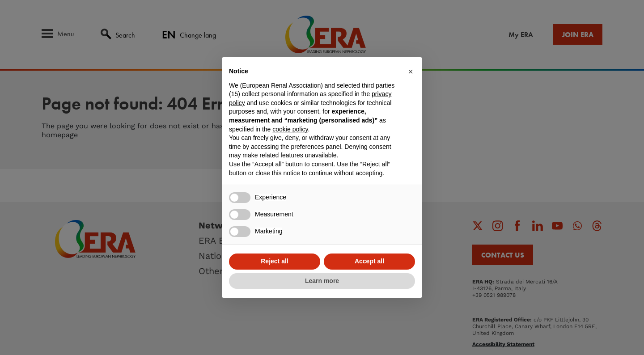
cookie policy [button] (290, 129)
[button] (411, 72)
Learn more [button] (322, 281)
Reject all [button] (274, 261)
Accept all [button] (369, 261)
